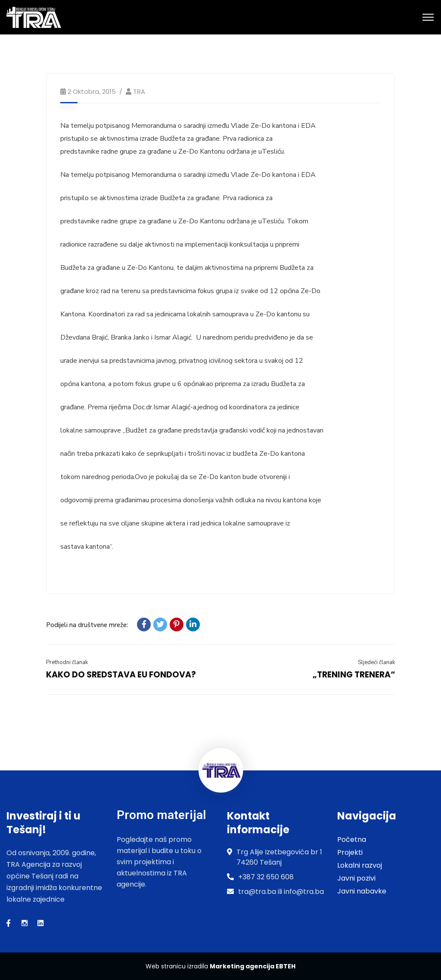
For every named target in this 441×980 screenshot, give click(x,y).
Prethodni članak (67, 662)
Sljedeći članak (376, 662)
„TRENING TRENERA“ (354, 675)
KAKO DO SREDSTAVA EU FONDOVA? (121, 675)
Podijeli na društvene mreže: (87, 625)
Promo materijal (161, 815)
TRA (139, 91)
